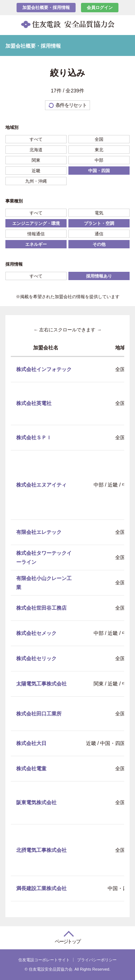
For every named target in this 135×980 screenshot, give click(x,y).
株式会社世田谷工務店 (41, 608)
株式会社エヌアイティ (41, 485)
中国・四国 (99, 171)
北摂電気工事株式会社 (41, 850)
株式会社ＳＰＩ (34, 437)
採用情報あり (99, 276)
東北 (99, 150)
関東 (36, 160)
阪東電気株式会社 (36, 802)
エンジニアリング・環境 (36, 223)
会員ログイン (100, 8)
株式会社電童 (31, 768)
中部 (99, 160)
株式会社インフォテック (44, 369)
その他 (99, 244)
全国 (99, 139)
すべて (36, 139)
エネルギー (36, 244)
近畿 (36, 171)
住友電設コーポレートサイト (44, 960)
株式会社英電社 (34, 403)
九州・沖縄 (36, 181)
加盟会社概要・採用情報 (46, 8)
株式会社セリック (36, 658)
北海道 (36, 150)
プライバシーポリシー (97, 960)
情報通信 (36, 234)
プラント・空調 (99, 223)
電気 (99, 213)
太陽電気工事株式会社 (41, 684)
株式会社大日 (31, 743)
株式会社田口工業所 (39, 713)
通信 (99, 234)
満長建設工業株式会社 (41, 888)
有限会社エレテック (39, 532)
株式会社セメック (36, 633)
